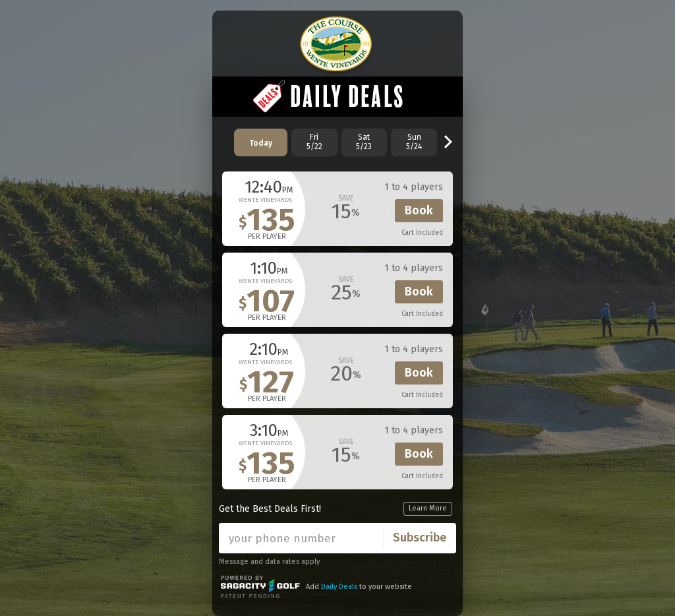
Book (419, 210)
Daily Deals (339, 587)
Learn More (428, 508)
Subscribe (420, 538)
